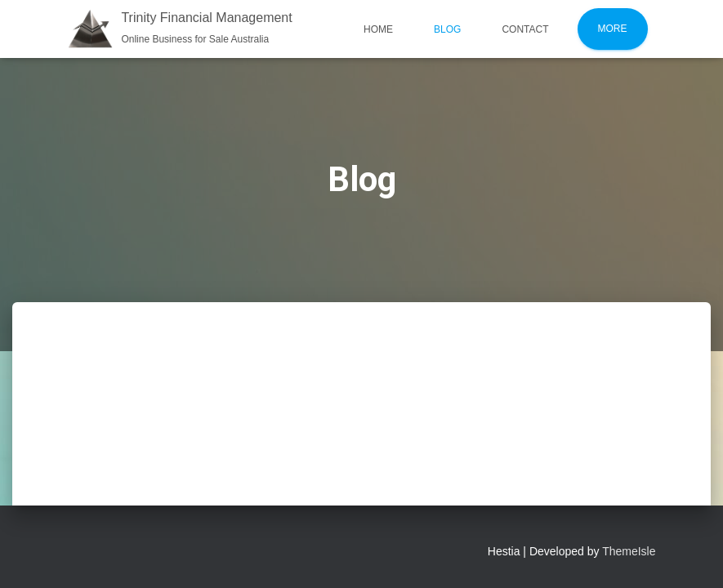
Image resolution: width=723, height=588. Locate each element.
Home (378, 29)
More (613, 29)
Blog (447, 29)
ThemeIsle (629, 551)
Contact (525, 29)
